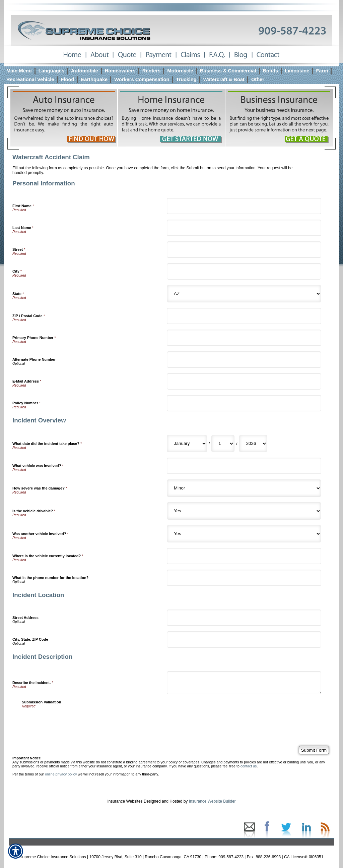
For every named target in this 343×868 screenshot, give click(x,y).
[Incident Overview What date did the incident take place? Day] (223, 444)
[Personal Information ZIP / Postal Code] (244, 316)
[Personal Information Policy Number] (244, 403)
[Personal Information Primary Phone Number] (244, 338)
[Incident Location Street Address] (244, 618)
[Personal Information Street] (244, 250)
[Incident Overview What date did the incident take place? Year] (253, 444)
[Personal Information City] (244, 271)
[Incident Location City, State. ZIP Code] (244, 640)
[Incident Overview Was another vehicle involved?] (244, 534)
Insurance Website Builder (212, 801)
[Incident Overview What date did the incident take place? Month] (187, 444)
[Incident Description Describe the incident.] (244, 683)
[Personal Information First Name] (244, 206)
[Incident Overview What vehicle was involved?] (244, 466)
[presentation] (73, 721)
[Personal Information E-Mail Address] (244, 381)
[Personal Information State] (244, 294)
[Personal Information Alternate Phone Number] (244, 360)
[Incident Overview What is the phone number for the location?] (244, 578)
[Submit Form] (314, 750)
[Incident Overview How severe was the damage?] (244, 488)
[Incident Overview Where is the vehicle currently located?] (244, 556)
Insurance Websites (125, 801)
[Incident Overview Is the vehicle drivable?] (244, 511)
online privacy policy (61, 774)
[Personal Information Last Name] (244, 228)
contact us (249, 766)
